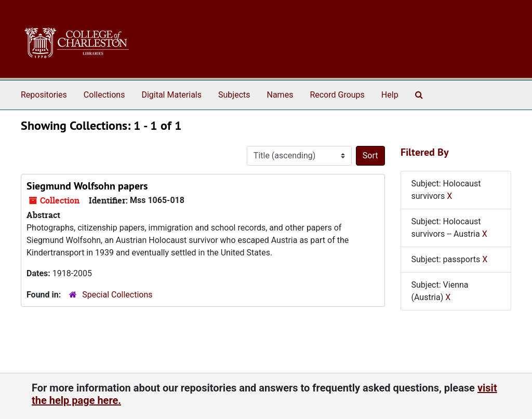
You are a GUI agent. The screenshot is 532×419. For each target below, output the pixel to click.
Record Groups (337, 95)
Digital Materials (171, 95)
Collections (104, 95)
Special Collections (117, 295)
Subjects (234, 95)
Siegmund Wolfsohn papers (87, 186)
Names (280, 95)
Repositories (44, 95)
